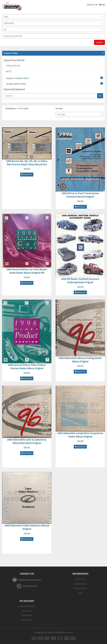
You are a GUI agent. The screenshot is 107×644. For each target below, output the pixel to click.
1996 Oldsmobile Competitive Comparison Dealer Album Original (80, 435)
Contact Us (27, 620)
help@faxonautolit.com (29, 580)
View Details (27, 174)
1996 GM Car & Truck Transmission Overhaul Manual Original (80, 195)
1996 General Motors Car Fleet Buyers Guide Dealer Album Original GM (27, 271)
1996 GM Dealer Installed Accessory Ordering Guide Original (80, 281)
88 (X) (9, 71)
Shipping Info (80, 584)
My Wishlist (27, 615)
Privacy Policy (80, 588)
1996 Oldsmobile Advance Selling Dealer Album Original (80, 360)
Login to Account (27, 606)
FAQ (80, 593)
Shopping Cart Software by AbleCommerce (53, 632)
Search (99, 42)
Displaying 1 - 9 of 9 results (17, 108)
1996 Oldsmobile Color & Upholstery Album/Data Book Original (27, 441)
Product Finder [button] (11, 53)
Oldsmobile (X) (13, 66)
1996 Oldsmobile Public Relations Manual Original (27, 527)
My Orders (27, 611)
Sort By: (59, 108)
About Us (80, 579)
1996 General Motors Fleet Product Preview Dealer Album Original (27, 367)
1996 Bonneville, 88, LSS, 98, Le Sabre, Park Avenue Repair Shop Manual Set (27, 163)
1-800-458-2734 (30, 586)
